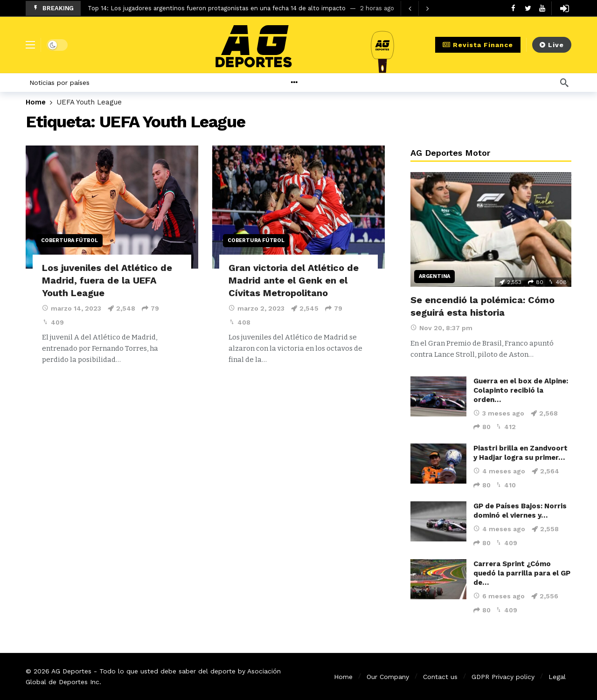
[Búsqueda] (564, 83)
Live (552, 45)
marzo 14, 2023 (72, 308)
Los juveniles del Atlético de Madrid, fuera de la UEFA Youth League (107, 280)
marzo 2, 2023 (257, 308)
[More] (316, 83)
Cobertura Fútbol (69, 240)
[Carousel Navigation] (418, 8)
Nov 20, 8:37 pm (441, 328)
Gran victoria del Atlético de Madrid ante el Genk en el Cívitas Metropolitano (294, 280)
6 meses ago (499, 596)
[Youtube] (542, 8)
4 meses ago (499, 471)
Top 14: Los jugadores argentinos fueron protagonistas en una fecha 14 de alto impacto (217, 8)
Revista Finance (478, 45)
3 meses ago (499, 413)
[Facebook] (513, 8)
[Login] (564, 8)
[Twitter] (528, 8)
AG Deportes (71, 671)
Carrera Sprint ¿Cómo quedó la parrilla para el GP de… (522, 573)
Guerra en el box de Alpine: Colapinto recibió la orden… (521, 390)
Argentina (434, 276)
